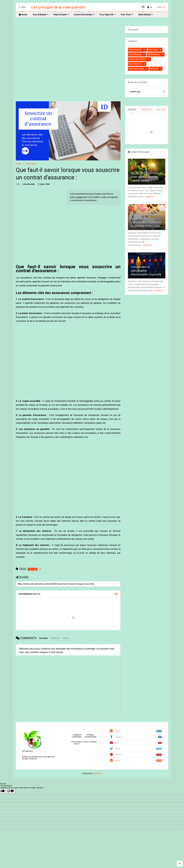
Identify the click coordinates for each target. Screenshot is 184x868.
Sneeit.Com (97, 773)
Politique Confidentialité (90, 736)
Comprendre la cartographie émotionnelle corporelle (146, 271)
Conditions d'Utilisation (77, 736)
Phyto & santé (135, 50)
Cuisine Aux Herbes (84, 15)
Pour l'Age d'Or (108, 15)
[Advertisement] (68, 62)
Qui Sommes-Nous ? (77, 743)
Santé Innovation (136, 69)
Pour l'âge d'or (135, 64)
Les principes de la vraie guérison (59, 7)
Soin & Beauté (41, 15)
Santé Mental (145, 15)
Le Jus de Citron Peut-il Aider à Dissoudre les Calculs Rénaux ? (146, 177)
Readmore (149, 197)
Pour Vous (127, 15)
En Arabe (154, 69)
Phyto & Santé (61, 15)
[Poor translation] (10, 791)
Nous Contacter (90, 742)
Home (23, 15)
